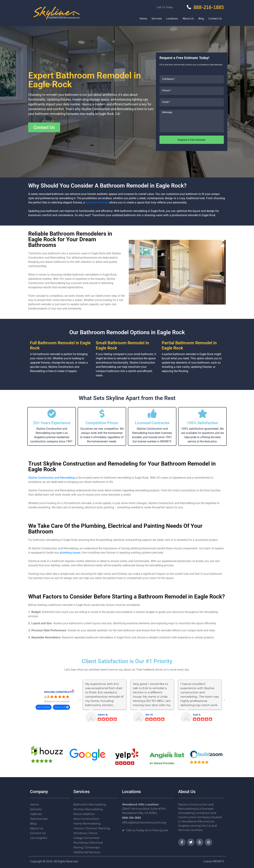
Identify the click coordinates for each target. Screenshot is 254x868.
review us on (60, 707)
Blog (201, 18)
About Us (188, 18)
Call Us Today (165, 7)
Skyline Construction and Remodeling (52, 478)
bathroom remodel (97, 202)
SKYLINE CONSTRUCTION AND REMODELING (73, 692)
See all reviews (44, 707)
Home (143, 18)
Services (157, 18)
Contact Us (215, 18)
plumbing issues (70, 553)
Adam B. (103, 715)
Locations (172, 18)
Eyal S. (197, 715)
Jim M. (149, 715)
